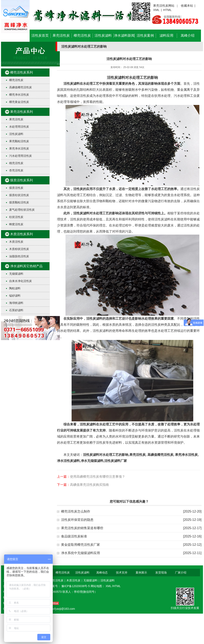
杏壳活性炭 (16, 170)
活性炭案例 (145, 36)
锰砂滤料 (15, 296)
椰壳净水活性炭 (19, 95)
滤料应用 (166, 36)
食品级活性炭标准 (74, 536)
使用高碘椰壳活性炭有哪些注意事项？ (98, 477)
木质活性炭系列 (21, 234)
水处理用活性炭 (19, 127)
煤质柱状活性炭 (19, 195)
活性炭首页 (40, 36)
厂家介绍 (181, 572)
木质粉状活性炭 (19, 249)
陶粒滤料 (15, 288)
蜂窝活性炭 (16, 224)
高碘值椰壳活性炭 (20, 87)
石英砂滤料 (16, 310)
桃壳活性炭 (16, 163)
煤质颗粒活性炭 (19, 202)
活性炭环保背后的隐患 (77, 520)
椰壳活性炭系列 (21, 72)
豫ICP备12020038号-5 (76, 586)
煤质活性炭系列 (21, 180)
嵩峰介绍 (188, 36)
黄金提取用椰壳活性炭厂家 (81, 545)
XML (156, 10)
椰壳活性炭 (82, 36)
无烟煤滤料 (16, 274)
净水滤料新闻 (124, 36)
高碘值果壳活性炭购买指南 (89, 485)
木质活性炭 (16, 242)
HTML (167, 10)
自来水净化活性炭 (20, 281)
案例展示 (141, 572)
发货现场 (161, 572)
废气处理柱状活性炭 (22, 210)
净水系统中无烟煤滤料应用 (81, 553)
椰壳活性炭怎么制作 (76, 511)
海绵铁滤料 (16, 303)
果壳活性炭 (61, 36)
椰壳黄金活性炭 (19, 102)
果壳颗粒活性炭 (19, 141)
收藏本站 (187, 6)
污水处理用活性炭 (20, 156)
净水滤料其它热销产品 (26, 266)
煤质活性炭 (16, 188)
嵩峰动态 (102, 572)
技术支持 (122, 572)
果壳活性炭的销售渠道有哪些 (82, 528)
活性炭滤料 (103, 36)
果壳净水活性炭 (19, 148)
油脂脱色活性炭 (19, 256)
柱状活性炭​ (16, 217)
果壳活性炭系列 (21, 112)
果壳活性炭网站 (164, 6)
